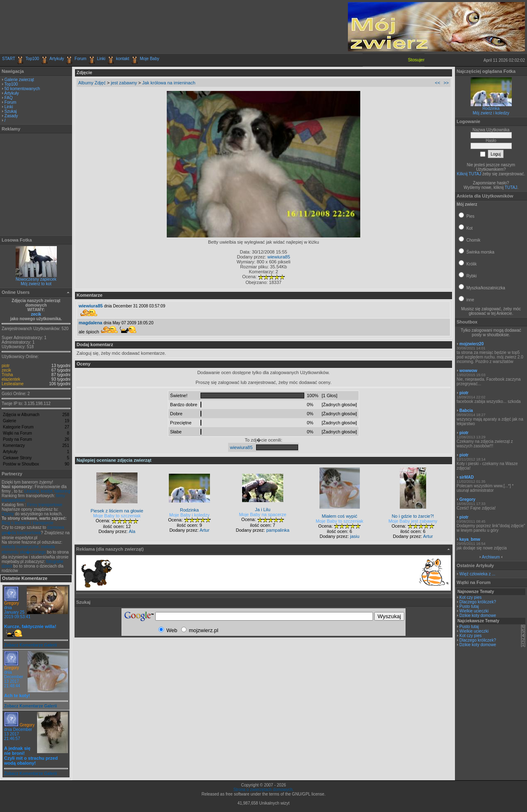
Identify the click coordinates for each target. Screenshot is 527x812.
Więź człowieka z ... (477, 574)
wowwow (468, 371)
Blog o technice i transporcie (28, 523)
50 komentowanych (22, 89)
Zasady (11, 116)
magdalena (90, 323)
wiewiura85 (279, 257)
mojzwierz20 (472, 344)
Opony (8, 514)
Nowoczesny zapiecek (36, 279)
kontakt (123, 59)
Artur (205, 530)
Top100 (32, 59)
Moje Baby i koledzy (189, 515)
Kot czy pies (471, 597)
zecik (36, 314)
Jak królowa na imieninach (169, 83)
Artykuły (57, 59)
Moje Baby (149, 59)
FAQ (9, 98)
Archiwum (491, 557)
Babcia (466, 411)
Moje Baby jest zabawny (413, 521)
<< (437, 83)
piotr (6, 366)
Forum (80, 59)
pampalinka (278, 530)
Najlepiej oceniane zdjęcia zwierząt (114, 460)
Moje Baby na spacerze (262, 514)
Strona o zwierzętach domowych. (264, 790)
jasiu (355, 536)
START (9, 59)
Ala (132, 531)
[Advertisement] (98, 27)
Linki (101, 59)
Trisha (7, 375)
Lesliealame (13, 384)
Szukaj (11, 111)
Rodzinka (491, 108)
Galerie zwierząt (19, 80)
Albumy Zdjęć (92, 83)
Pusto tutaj (469, 606)
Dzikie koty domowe (478, 615)
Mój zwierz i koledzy (491, 113)
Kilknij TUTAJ (469, 174)
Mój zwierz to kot (36, 284)
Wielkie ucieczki (474, 611)
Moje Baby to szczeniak (117, 516)
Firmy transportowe (45, 505)
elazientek (11, 379)
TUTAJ (511, 187)
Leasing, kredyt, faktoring (47, 491)
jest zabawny (124, 83)
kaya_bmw (470, 539)
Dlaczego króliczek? (478, 602)
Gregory (12, 603)
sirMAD (467, 477)
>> (446, 83)
